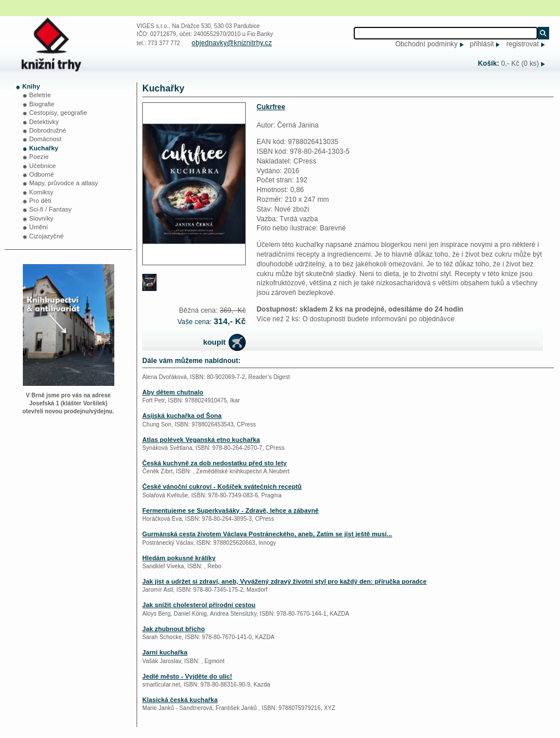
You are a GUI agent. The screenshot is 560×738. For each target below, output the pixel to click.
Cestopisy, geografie (58, 113)
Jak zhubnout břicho (173, 629)
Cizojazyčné (46, 236)
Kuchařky (44, 148)
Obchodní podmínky (427, 44)
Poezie (39, 157)
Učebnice (43, 166)
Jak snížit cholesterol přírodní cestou (199, 605)
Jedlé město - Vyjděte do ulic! (187, 676)
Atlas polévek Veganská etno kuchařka (201, 440)
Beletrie (40, 95)
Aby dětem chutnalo (173, 392)
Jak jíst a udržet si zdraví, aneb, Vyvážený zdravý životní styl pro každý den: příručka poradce (285, 581)
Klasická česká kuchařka (180, 700)
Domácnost (45, 139)
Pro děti (40, 201)
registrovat (523, 44)
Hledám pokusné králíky (179, 558)
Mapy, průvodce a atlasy (64, 183)
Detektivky (44, 122)
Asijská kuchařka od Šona (182, 416)
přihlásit (482, 44)
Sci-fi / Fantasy (50, 209)
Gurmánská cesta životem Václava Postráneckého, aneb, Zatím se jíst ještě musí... (267, 534)
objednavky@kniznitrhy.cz (231, 43)
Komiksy (41, 192)
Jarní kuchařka (165, 652)
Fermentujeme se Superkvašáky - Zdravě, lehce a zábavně (231, 510)
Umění (39, 227)
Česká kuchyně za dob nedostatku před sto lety (215, 463)
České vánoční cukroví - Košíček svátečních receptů (222, 486)
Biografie (42, 104)
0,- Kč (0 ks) (520, 63)
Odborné (42, 174)
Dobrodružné (48, 130)
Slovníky (41, 218)
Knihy (31, 86)
